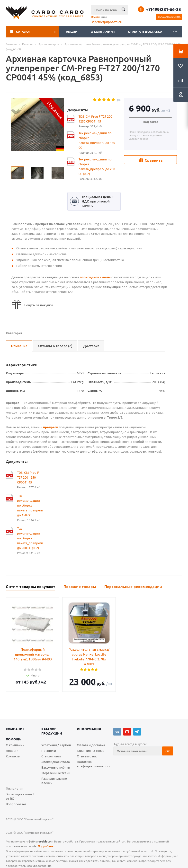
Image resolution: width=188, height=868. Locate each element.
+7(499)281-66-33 (163, 9)
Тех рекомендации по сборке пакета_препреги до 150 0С (97, 140)
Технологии (15, 788)
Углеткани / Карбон (56, 745)
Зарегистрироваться (106, 22)
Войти (96, 17)
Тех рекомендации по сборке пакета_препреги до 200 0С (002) (97, 166)
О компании (103, 31)
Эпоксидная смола (56, 762)
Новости (12, 750)
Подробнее (46, 846)
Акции (72, 31)
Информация (89, 729)
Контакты (13, 756)
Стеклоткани (51, 756)
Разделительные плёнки (54, 781)
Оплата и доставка (145, 31)
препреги (51, 427)
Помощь (14, 739)
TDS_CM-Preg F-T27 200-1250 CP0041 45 (96, 119)
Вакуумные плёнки (56, 767)
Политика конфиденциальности (94, 764)
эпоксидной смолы (95, 277)
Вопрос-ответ (16, 804)
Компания (15, 729)
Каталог (23, 31)
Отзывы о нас (87, 756)
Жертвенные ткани (56, 773)
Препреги (49, 750)
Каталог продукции (52, 731)
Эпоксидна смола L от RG (20, 796)
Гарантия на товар (91, 750)
